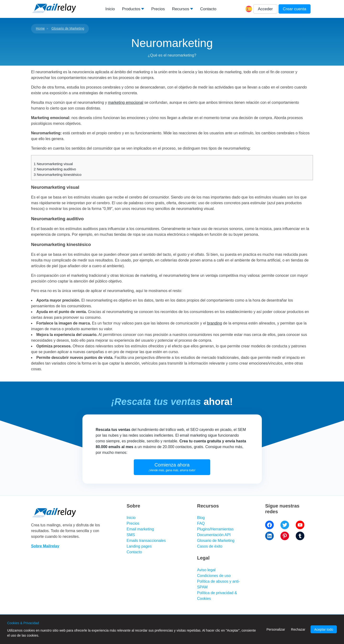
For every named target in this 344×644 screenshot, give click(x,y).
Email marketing (140, 529)
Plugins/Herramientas (215, 529)
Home (40, 28)
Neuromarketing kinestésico (58, 175)
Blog (201, 518)
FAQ (201, 523)
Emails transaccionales (146, 541)
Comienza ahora (172, 467)
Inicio (110, 9)
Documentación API (214, 535)
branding (215, 323)
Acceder (265, 9)
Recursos (181, 9)
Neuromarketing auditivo (55, 169)
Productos (131, 9)
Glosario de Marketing (68, 28)
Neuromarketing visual (53, 164)
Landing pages (139, 546)
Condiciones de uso (214, 576)
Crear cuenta (295, 9)
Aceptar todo (324, 629)
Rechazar (298, 629)
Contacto (208, 9)
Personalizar (276, 629)
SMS (131, 535)
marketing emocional (126, 102)
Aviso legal (206, 570)
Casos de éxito (210, 546)
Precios (158, 9)
